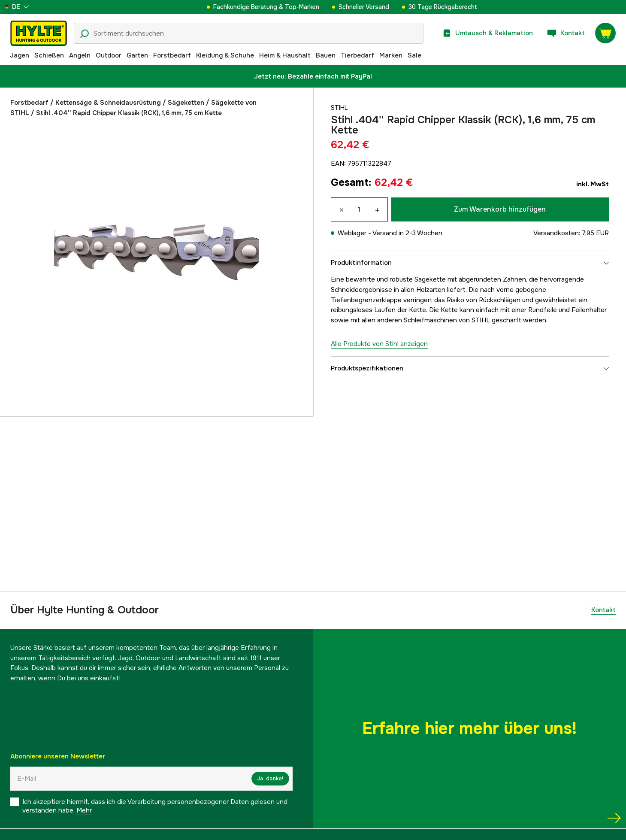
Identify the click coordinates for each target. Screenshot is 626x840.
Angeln (80, 55)
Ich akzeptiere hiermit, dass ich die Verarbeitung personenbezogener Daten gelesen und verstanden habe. (155, 806)
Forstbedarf (172, 55)
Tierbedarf (357, 55)
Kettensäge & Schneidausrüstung (108, 103)
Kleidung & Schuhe (225, 55)
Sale (414, 55)
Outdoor (109, 55)
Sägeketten (186, 103)
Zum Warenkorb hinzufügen (500, 209)
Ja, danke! (270, 779)
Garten (137, 55)
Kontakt (603, 610)
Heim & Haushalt (285, 55)
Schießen (49, 55)
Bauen (326, 55)
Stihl (340, 108)
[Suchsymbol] (85, 34)
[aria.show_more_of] (32, 7)
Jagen (20, 55)
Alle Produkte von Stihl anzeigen (379, 344)
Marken (391, 55)
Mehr (84, 810)
